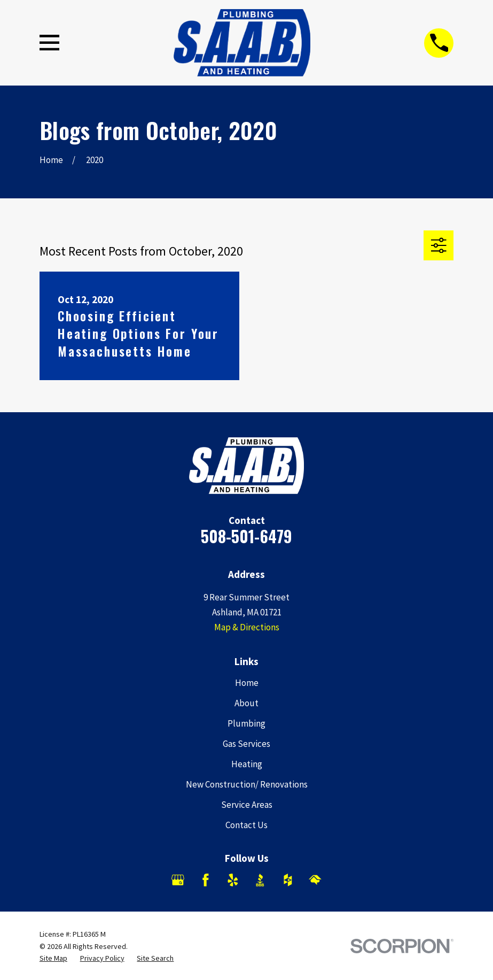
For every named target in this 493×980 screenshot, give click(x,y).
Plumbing (246, 723)
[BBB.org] (260, 880)
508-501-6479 (246, 536)
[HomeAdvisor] (315, 880)
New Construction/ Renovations (247, 784)
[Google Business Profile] (178, 880)
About (246, 703)
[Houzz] (288, 880)
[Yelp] (233, 880)
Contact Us (246, 825)
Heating (247, 764)
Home (247, 683)
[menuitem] (53, 959)
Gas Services (246, 744)
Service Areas (247, 805)
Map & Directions (247, 627)
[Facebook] (206, 880)
